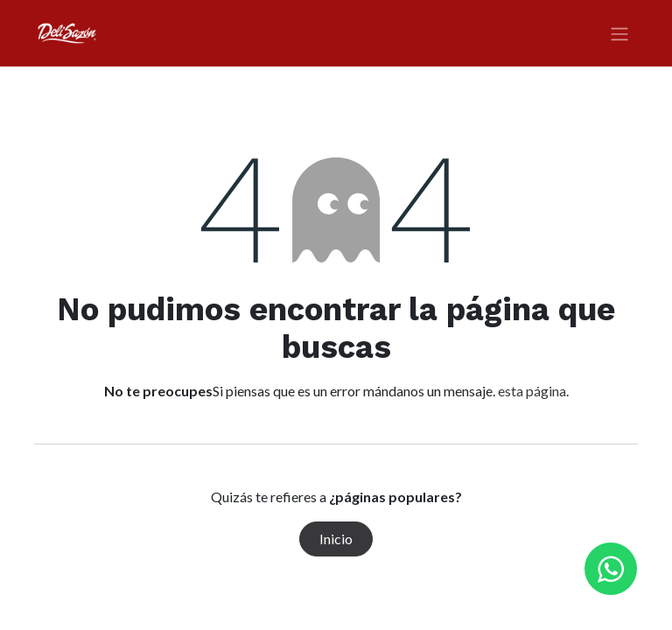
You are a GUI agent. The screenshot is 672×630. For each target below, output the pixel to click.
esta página (532, 391)
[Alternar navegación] (619, 34)
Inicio (336, 539)
